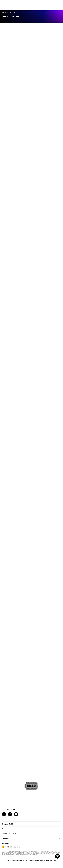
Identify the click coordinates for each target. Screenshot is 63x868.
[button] (57, 856)
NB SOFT (36, 861)
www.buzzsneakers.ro (18, 861)
